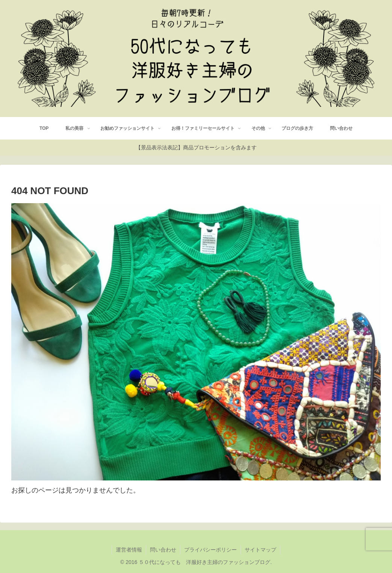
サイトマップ (260, 550)
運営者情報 (129, 550)
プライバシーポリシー (210, 550)
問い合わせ (163, 550)
